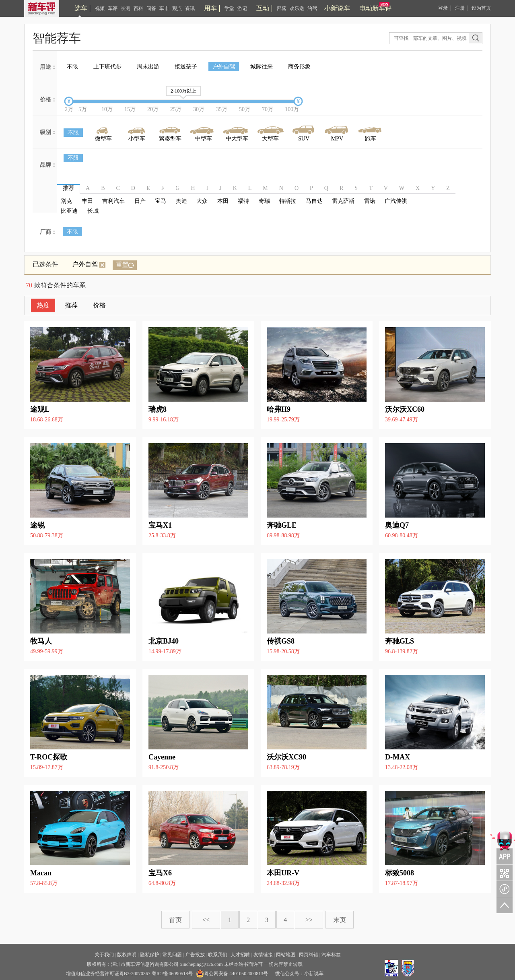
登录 (443, 8)
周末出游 (148, 67)
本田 (223, 201)
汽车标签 (331, 955)
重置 (122, 265)
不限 (72, 67)
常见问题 (172, 955)
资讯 (190, 8)
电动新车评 (375, 8)
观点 (177, 8)
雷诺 (370, 201)
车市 (164, 8)
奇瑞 (264, 201)
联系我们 (218, 955)
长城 (93, 211)
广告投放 (195, 955)
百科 (138, 8)
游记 (242, 8)
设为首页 (481, 8)
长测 (126, 8)
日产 (140, 201)
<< (206, 920)
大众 (202, 201)
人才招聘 (240, 955)
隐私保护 (150, 955)
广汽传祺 (396, 201)
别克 (66, 201)
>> (309, 920)
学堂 (229, 8)
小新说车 (337, 8)
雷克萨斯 (343, 201)
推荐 (71, 305)
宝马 (161, 201)
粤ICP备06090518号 (172, 974)
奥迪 (181, 201)
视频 (100, 8)
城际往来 (262, 67)
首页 (175, 920)
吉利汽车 (113, 201)
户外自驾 (224, 67)
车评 (113, 8)
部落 (282, 8)
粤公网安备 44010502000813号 (232, 974)
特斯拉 (288, 201)
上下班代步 (107, 67)
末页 (340, 920)
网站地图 (286, 955)
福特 (243, 201)
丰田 (87, 201)
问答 (151, 8)
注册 (460, 8)
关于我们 (104, 955)
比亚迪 (69, 211)
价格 (99, 305)
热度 (43, 305)
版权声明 (127, 955)
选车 (81, 8)
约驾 (312, 8)
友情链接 (263, 955)
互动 (263, 8)
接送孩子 (186, 67)
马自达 (314, 201)
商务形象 (299, 67)
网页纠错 (309, 955)
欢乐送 (297, 8)
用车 (210, 8)
